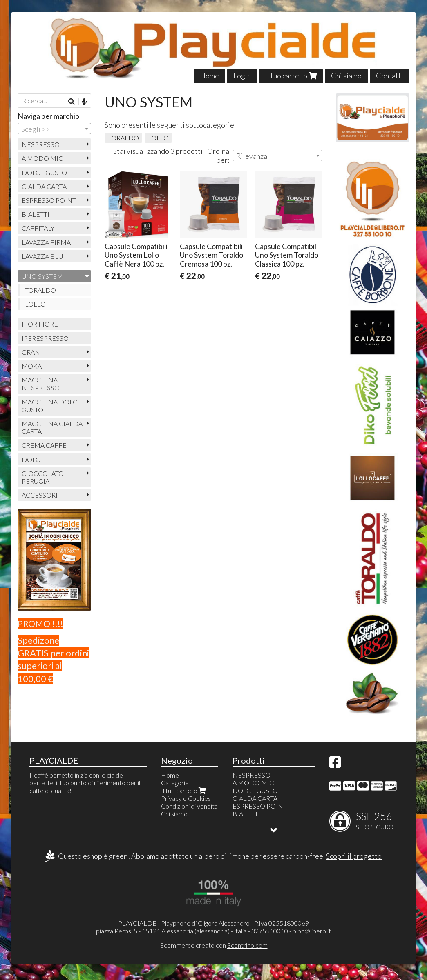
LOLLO (158, 138)
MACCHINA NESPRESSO (41, 384)
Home (209, 76)
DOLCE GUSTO (44, 172)
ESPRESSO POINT (49, 200)
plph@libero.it (312, 931)
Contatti (390, 76)
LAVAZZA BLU (42, 256)
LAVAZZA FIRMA (46, 242)
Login (242, 76)
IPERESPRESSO (45, 338)
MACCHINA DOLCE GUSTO (51, 406)
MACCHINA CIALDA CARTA (52, 427)
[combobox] (277, 156)
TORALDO (123, 138)
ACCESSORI (40, 495)
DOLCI (32, 459)
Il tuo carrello (291, 76)
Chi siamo (346, 76)
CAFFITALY (38, 228)
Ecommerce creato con (214, 945)
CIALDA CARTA (44, 186)
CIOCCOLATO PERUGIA (43, 477)
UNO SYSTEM (42, 276)
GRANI (32, 352)
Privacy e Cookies (186, 798)
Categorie (175, 783)
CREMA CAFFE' (45, 445)
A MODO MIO (43, 158)
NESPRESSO (41, 144)
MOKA (32, 366)
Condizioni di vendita (189, 806)
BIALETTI (36, 214)
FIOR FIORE (40, 324)
